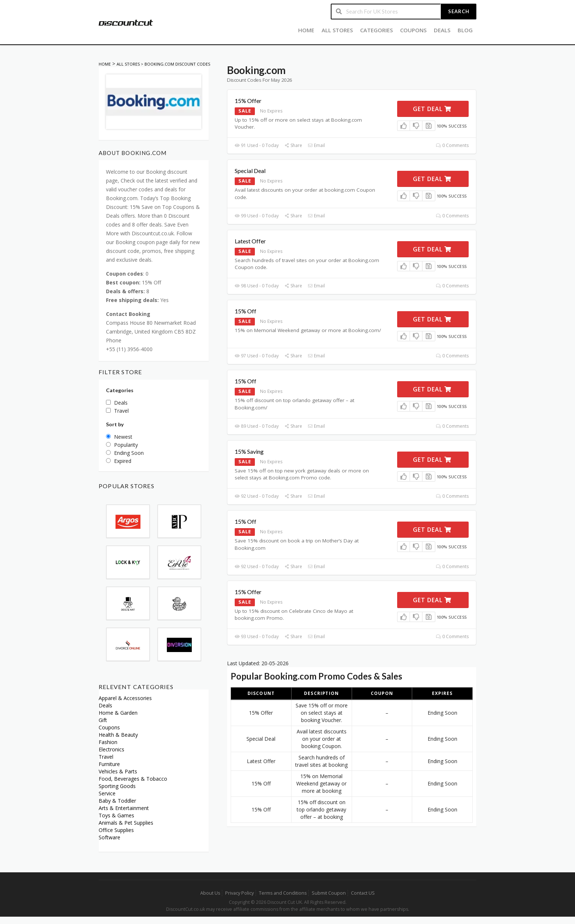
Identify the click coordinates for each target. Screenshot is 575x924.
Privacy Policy (239, 893)
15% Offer (248, 101)
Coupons (413, 30)
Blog (465, 30)
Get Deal (432, 109)
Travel (106, 757)
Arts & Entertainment (124, 808)
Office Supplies (116, 830)
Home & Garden (118, 713)
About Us (210, 893)
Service (107, 793)
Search (459, 11)
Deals (442, 30)
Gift (103, 720)
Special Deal (250, 171)
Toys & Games (116, 815)
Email (316, 145)
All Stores (337, 30)
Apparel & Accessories (125, 698)
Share (293, 145)
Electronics (111, 749)
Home (306, 30)
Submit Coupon (329, 893)
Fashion (108, 742)
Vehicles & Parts (118, 771)
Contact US (363, 893)
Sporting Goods (117, 786)
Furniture (109, 764)
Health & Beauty (118, 735)
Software (109, 837)
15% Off (246, 311)
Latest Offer (250, 241)
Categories (376, 30)
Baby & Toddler (117, 801)
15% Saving (249, 451)
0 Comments (452, 145)
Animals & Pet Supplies (126, 823)
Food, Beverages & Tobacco (133, 779)
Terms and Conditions (283, 893)
